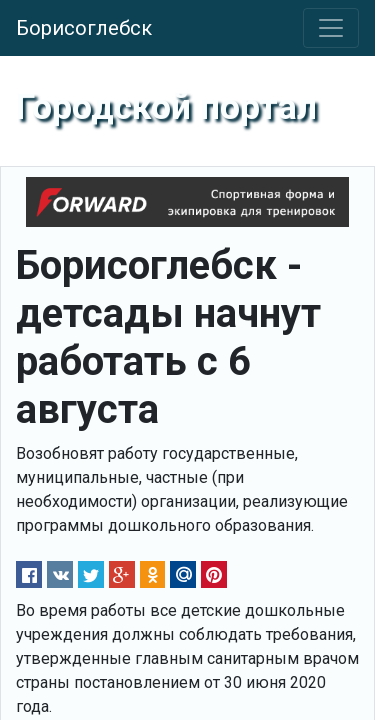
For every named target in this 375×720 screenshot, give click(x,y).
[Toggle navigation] (331, 28)
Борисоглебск (84, 28)
